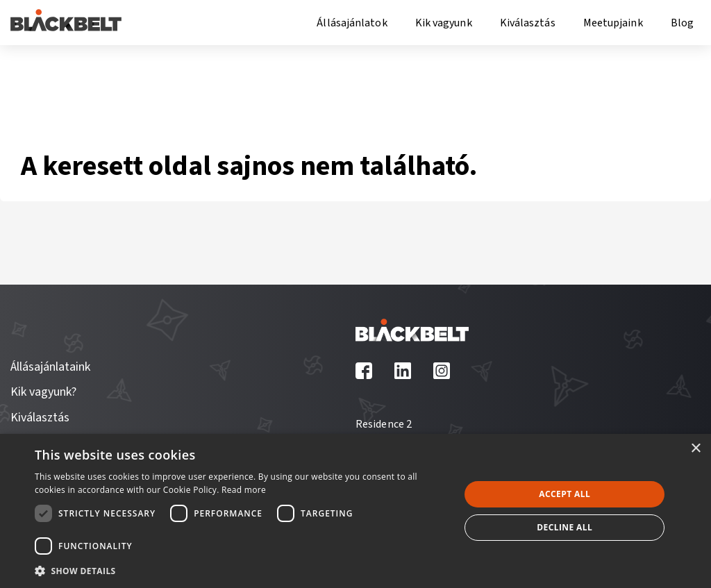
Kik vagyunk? (43, 392)
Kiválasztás (528, 23)
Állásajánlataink (50, 367)
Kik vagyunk (444, 23)
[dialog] (355, 511)
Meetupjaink (613, 23)
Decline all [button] (564, 527)
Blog (682, 23)
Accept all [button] (564, 494)
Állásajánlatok (352, 23)
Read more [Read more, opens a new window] (244, 490)
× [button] (695, 449)
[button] (241, 570)
